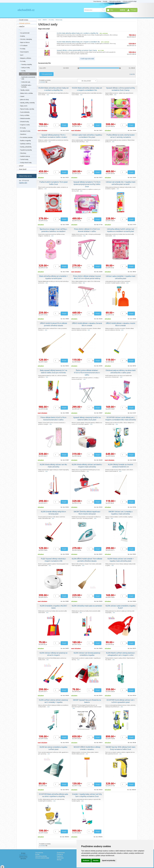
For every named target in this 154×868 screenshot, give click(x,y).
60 (44, 82)
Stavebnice (23, 134)
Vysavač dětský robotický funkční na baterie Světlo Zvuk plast (87, 418)
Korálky (23, 71)
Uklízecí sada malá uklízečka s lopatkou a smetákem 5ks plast (87, 136)
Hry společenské (25, 33)
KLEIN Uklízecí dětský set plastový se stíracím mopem (53, 654)
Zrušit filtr (132, 74)
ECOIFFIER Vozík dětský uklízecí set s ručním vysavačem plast (121, 701)
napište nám (23, 183)
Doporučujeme (24, 52)
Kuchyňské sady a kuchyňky (26, 86)
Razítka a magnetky (26, 141)
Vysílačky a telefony (26, 144)
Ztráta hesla (60, 858)
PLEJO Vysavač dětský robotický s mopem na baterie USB (53, 560)
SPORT (21, 166)
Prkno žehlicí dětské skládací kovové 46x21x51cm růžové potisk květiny (87, 277)
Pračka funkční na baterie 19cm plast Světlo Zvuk (53, 183)
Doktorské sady (26, 82)
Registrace (60, 856)
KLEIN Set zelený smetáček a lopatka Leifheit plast (53, 748)
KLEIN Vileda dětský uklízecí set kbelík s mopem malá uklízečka (87, 466)
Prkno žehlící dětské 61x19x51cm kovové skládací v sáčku (87, 230)
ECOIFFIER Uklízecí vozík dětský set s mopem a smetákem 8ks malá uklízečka (121, 418)
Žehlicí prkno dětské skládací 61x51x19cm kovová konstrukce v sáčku (87, 373)
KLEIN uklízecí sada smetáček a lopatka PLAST (121, 607)
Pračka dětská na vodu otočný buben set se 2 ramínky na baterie (121, 136)
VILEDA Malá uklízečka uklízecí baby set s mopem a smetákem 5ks (78, 42)
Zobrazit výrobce (25, 23)
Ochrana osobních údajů (130, 1)
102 (46, 82)
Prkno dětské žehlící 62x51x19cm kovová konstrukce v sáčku (53, 418)
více (48, 95)
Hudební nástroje (25, 156)
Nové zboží (23, 169)
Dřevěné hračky (25, 122)
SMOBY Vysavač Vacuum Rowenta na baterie (87, 701)
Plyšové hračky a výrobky (27, 109)
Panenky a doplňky (27, 64)
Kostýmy (23, 36)
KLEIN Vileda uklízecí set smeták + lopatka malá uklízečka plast (121, 560)
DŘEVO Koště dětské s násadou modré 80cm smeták (121, 324)
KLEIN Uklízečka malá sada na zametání (87, 606)
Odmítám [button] (96, 861)
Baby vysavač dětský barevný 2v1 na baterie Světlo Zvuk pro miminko (53, 371)
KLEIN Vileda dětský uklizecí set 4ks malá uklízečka (53, 466)
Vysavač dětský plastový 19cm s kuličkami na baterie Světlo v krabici (53, 136)
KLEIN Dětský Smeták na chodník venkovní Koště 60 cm (121, 466)
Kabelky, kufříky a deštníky (27, 103)
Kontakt (105, 1)
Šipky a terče (24, 106)
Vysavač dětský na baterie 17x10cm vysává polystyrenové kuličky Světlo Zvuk (87, 184)
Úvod (40, 20)
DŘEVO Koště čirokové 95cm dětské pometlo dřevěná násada (53, 324)
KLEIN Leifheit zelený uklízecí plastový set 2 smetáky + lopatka (53, 701)
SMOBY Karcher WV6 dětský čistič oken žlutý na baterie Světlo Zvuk (121, 748)
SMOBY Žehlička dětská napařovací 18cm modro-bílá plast (87, 513)
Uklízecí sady (26, 74)
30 (42, 82)
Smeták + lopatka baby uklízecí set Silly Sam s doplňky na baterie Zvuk (87, 795)
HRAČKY (22, 27)
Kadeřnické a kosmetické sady (28, 78)
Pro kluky (23, 49)
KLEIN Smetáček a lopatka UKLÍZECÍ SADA (53, 607)
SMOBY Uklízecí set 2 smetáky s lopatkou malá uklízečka (121, 513)
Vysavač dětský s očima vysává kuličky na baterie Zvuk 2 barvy (77, 50)
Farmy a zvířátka (25, 115)
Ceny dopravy (97, 1)
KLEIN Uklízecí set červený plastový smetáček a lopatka (87, 654)
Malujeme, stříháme (26, 58)
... (21, 30)
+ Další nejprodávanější (87, 59)
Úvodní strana (24, 20)
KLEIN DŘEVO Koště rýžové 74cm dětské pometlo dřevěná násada (87, 560)
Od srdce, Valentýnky (26, 39)
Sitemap (59, 860)
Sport (22, 55)
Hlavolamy (23, 153)
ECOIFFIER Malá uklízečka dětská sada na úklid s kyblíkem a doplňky (53, 795)
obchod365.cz (26, 10)
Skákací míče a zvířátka (27, 93)
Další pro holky (26, 68)
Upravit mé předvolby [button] (109, 861)
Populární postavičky (26, 150)
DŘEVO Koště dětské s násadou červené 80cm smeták (87, 324)
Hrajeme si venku (25, 125)
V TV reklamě (24, 46)
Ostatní (22, 96)
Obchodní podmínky (115, 1)
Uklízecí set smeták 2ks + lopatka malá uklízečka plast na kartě (121, 183)
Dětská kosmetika (25, 118)
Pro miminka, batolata (26, 137)
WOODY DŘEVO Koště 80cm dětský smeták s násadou (87, 748)
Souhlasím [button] (86, 861)
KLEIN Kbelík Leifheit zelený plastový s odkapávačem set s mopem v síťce (121, 654)
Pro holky (23, 61)
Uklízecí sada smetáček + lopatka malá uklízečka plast (121, 277)
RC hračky (23, 128)
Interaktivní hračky (25, 131)
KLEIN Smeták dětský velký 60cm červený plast (53, 513)
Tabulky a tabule (25, 90)
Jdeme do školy (25, 100)
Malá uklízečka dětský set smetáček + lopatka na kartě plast (53, 277)
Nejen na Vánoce (25, 42)
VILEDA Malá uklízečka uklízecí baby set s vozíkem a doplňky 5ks (78, 33)
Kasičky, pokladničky (26, 147)
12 (40, 82)
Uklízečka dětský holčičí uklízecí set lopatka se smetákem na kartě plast (121, 230)
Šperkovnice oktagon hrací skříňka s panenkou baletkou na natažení (53, 230)
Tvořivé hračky (24, 159)
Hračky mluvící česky (26, 163)
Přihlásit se (60, 854)
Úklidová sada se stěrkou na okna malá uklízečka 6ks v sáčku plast (121, 371)
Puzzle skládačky (25, 112)
